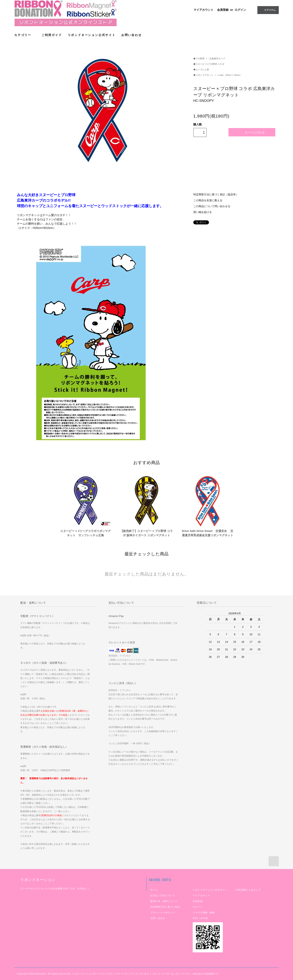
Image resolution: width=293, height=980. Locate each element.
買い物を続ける (203, 212)
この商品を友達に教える (208, 200)
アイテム (268, 10)
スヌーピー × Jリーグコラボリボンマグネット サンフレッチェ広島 (85, 533)
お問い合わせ (132, 35)
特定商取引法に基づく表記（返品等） (216, 195)
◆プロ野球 (199, 59)
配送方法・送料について (164, 901)
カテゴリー (25, 35)
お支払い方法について (163, 895)
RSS (195, 918)
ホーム (154, 890)
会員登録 (223, 10)
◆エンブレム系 (201, 70)
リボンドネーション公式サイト (92, 35)
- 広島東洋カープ (216, 59)
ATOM (204, 918)
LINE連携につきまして (248, 890)
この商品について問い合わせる (212, 206)
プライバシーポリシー (163, 913)
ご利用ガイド (52, 35)
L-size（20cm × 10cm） (230, 75)
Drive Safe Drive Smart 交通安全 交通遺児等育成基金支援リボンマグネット (208, 533)
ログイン (240, 10)
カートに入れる (252, 132)
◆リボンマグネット (204, 75)
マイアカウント (203, 10)
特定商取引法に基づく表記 (165, 907)
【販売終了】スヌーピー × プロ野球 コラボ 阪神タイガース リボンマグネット (146, 533)
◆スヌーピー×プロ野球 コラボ (209, 64)
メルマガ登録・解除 (204, 913)
